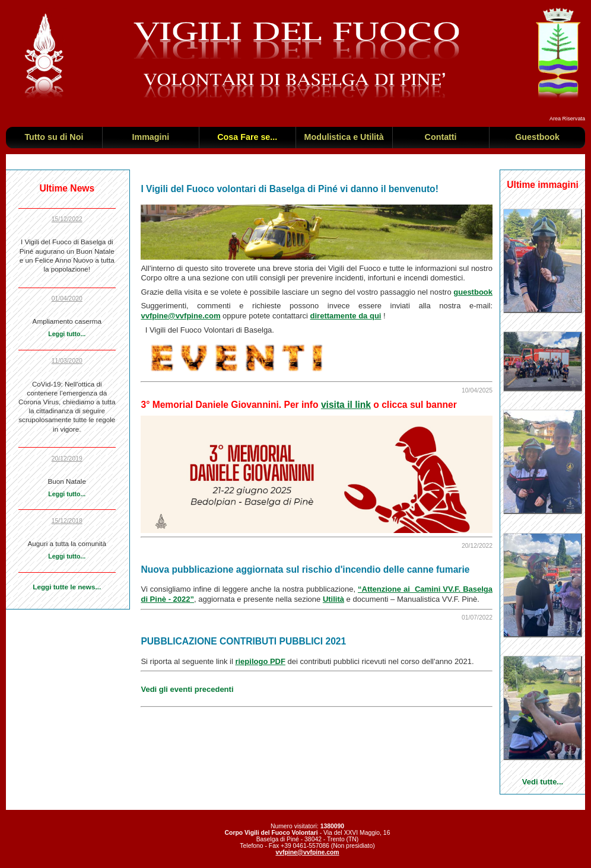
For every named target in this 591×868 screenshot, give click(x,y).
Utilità (333, 599)
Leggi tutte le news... (67, 587)
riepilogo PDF (260, 661)
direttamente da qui (346, 316)
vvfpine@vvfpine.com (180, 316)
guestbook (473, 292)
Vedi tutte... (543, 782)
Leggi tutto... (67, 334)
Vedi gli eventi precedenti (187, 689)
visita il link (346, 405)
